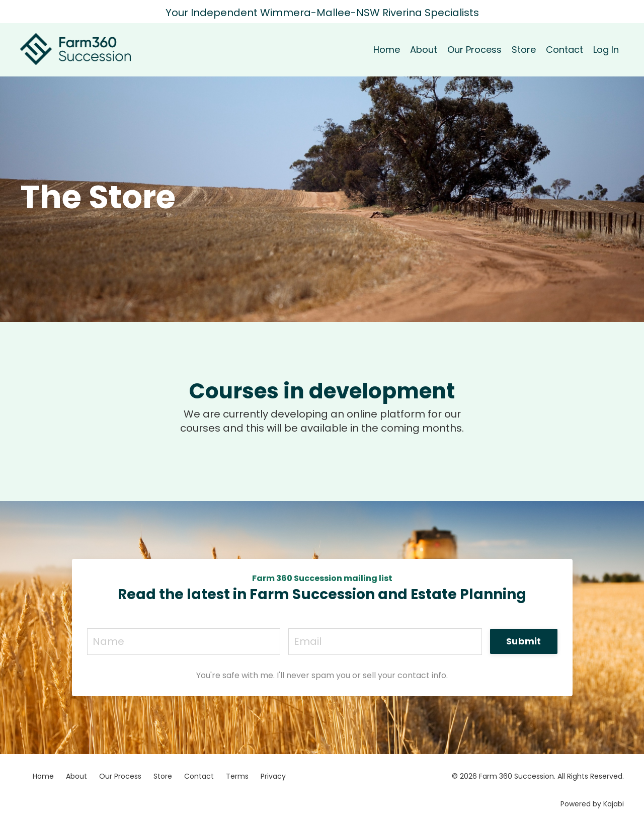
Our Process (474, 50)
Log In (606, 50)
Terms (237, 776)
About (424, 50)
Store (524, 50)
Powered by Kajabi (592, 804)
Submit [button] (524, 641)
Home (387, 50)
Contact (565, 50)
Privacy (273, 776)
